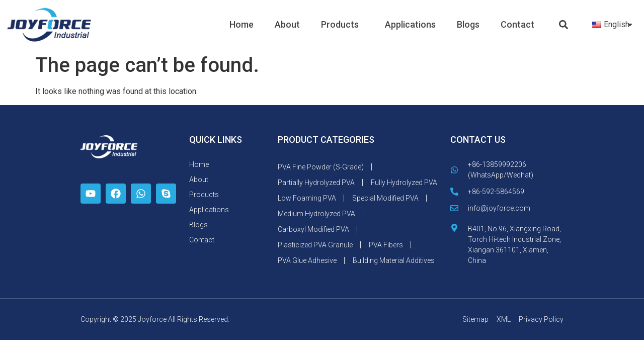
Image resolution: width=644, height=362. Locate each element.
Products (342, 24)
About (287, 24)
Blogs (468, 24)
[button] (564, 25)
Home (242, 24)
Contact (517, 24)
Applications (410, 24)
